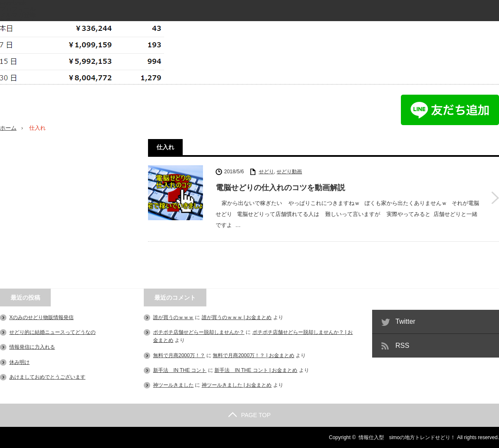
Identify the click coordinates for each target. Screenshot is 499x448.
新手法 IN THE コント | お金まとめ (256, 370)
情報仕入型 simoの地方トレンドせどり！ (407, 437)
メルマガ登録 (18, 15)
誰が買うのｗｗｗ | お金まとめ (237, 317)
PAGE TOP (249, 415)
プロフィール (18, 9)
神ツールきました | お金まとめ (237, 385)
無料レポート (18, 21)
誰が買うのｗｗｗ (173, 317)
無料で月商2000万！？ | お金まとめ (253, 355)
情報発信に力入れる (32, 347)
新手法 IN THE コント (180, 370)
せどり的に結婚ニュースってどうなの (52, 332)
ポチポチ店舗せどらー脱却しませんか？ (199, 332)
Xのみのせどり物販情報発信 (41, 317)
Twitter (405, 321)
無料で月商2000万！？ (179, 355)
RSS (402, 346)
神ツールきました (173, 385)
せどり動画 (289, 172)
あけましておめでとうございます (47, 377)
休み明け (19, 362)
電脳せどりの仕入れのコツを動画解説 (280, 188)
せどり (266, 172)
